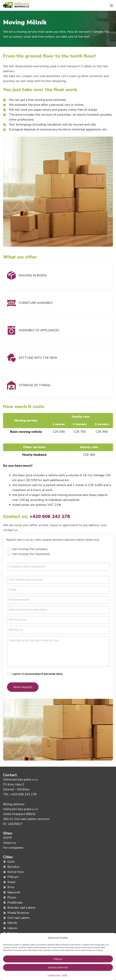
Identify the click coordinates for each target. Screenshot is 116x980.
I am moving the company (30, 549)
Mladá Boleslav (18, 913)
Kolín (11, 862)
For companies (13, 848)
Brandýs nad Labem (21, 908)
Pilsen (12, 897)
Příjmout (58, 959)
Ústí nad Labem (19, 918)
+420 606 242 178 (23, 794)
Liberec (12, 928)
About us (10, 843)
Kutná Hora (15, 872)
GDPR (65, 975)
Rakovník (14, 892)
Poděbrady (15, 903)
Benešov (13, 867)
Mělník (12, 923)
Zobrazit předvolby (58, 968)
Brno (11, 887)
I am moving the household (31, 554)
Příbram (13, 877)
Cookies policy (54, 975)
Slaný (11, 882)
